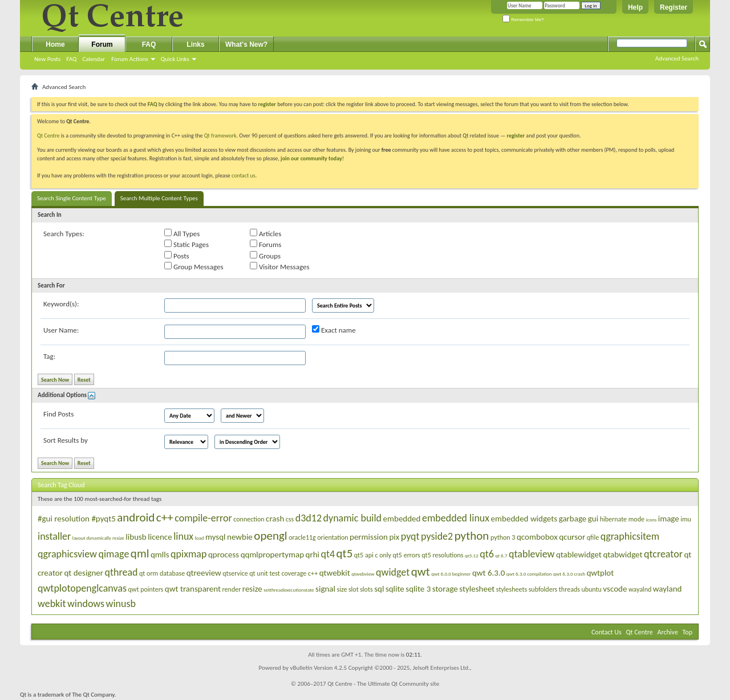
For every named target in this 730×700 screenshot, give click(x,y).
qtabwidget (622, 555)
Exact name (334, 330)
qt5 (345, 553)
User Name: (61, 330)
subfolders (543, 589)
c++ (165, 517)
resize (252, 589)
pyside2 (437, 536)
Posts (177, 256)
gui (593, 519)
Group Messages (194, 266)
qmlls (160, 555)
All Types (182, 233)
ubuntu (591, 589)
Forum (102, 44)
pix (394, 537)
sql (379, 589)
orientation (332, 537)
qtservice (235, 573)
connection (249, 519)
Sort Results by (66, 440)
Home (55, 44)
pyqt (410, 536)
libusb (136, 537)
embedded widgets (524, 519)
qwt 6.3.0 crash (569, 574)
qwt (421, 572)
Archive (668, 632)
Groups (265, 256)
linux (183, 536)
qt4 (328, 554)
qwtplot (600, 573)
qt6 (487, 554)
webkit (52, 604)
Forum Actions (130, 59)
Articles (265, 233)
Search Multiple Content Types (159, 198)
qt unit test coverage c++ (283, 573)
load (200, 538)
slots (366, 589)
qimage (113, 554)
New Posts (47, 59)
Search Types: (64, 234)
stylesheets (512, 589)
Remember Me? (523, 20)
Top (688, 632)
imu (686, 519)
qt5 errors (407, 555)
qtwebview (363, 574)
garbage (573, 519)
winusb (121, 604)
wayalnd (640, 589)
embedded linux (456, 518)
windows (86, 604)
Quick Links (175, 59)
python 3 (503, 537)
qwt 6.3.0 (488, 573)
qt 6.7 (501, 555)
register (516, 135)
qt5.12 (472, 555)
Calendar (94, 59)
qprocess (224, 555)
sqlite (395, 589)
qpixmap (188, 554)
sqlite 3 (418, 589)
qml (140, 553)
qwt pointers (146, 589)
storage (445, 589)
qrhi (313, 555)
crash (275, 519)
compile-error (203, 518)
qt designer (84, 573)
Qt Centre (48, 135)
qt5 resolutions (442, 555)
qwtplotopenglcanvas (82, 588)
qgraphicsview (67, 554)
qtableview (532, 554)
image (669, 519)
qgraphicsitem (630, 536)
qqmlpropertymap (272, 555)
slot (354, 589)
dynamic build (353, 518)
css (290, 519)
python (472, 536)
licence (160, 537)
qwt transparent (193, 589)
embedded (402, 519)
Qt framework (220, 135)
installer (54, 536)
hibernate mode (622, 519)
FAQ (71, 59)
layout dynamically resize (98, 538)
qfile (593, 537)
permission (369, 537)
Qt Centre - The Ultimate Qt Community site (383, 684)
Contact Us (607, 632)
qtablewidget (579, 555)
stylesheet (477, 589)
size (342, 589)
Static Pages (186, 244)
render (232, 589)
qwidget (393, 572)
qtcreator (663, 554)
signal (325, 589)
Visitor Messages (279, 266)
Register (674, 7)
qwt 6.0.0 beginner (451, 574)
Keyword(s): (61, 304)
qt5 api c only (373, 555)
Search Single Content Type (72, 198)
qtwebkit (335, 573)
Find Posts (58, 414)
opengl (270, 536)
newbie (240, 537)
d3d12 (309, 518)
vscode (615, 589)
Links (195, 44)
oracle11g (302, 537)
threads (569, 589)
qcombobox (537, 537)
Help (635, 7)
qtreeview (204, 573)
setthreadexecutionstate (289, 590)
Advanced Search (677, 58)
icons (651, 519)
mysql (216, 537)
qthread (121, 572)
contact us (244, 175)
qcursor (572, 537)
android (136, 517)
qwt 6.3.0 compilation (529, 574)
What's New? (246, 44)
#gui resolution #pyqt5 (77, 519)
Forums (265, 244)
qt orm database (162, 573)
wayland (668, 589)
